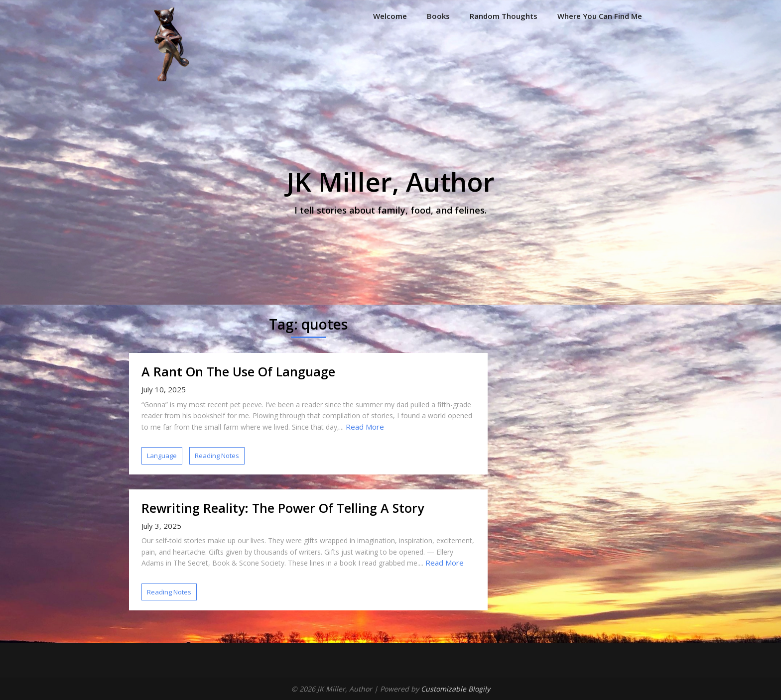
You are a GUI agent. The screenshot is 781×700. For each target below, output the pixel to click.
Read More (365, 427)
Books (438, 16)
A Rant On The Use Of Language (238, 371)
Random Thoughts (504, 16)
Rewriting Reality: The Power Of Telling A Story (283, 508)
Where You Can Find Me (600, 16)
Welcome (390, 16)
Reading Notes (217, 456)
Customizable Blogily (456, 689)
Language (162, 456)
